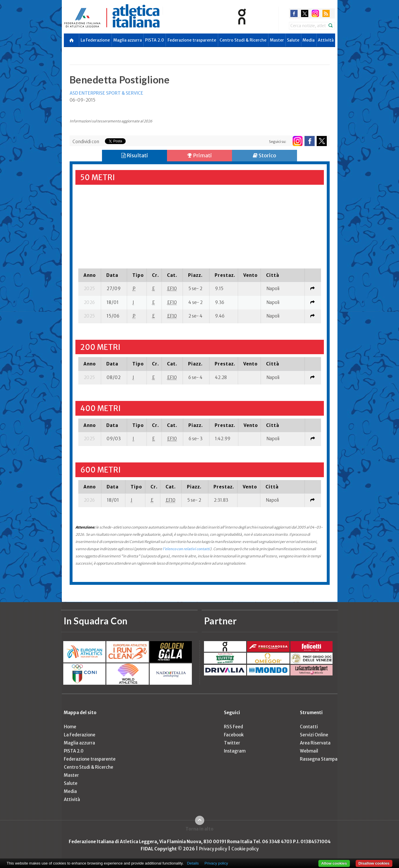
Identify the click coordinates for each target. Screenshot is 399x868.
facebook (294, 13)
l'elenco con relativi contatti (186, 549)
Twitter (232, 743)
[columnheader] (90, 275)
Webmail (309, 751)
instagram (315, 13)
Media (309, 40)
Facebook (234, 735)
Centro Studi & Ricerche (243, 40)
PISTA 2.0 (155, 40)
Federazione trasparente (192, 40)
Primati (199, 155)
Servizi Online (314, 735)
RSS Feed (233, 727)
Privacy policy (213, 849)
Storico (265, 155)
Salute (293, 40)
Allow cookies (334, 863)
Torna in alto (199, 829)
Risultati (135, 155)
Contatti (309, 727)
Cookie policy (245, 849)
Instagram (235, 751)
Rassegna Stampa (319, 759)
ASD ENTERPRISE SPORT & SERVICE (106, 93)
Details (193, 863)
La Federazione (95, 40)
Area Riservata (315, 743)
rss (326, 13)
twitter (305, 13)
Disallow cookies (374, 863)
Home (70, 727)
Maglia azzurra (128, 40)
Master (277, 40)
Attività (326, 40)
